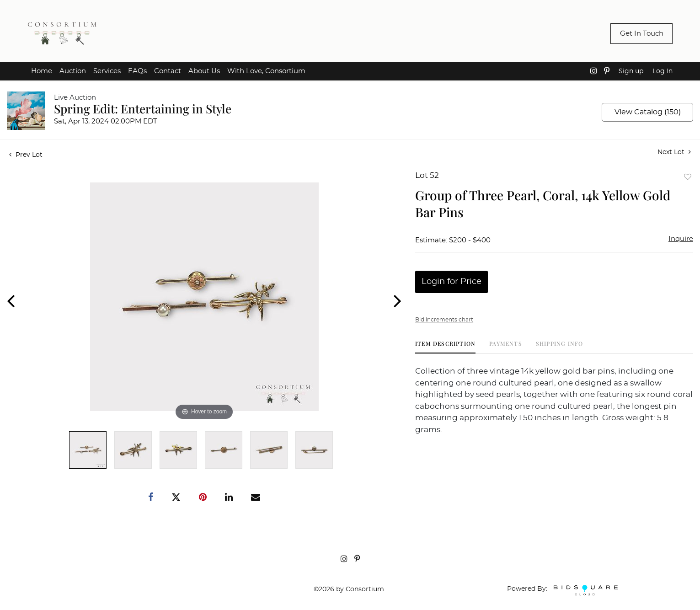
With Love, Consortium (266, 71)
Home (42, 71)
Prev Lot (26, 155)
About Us (204, 71)
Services (107, 71)
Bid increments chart (444, 320)
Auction (73, 71)
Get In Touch (642, 34)
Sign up (631, 71)
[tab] (445, 347)
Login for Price (452, 282)
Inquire (681, 239)
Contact (168, 71)
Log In (663, 71)
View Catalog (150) (648, 112)
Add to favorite (688, 177)
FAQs (137, 71)
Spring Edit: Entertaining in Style (143, 109)
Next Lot (674, 152)
